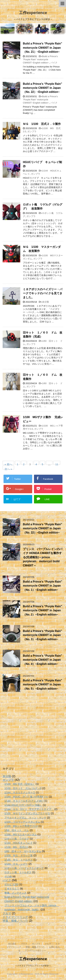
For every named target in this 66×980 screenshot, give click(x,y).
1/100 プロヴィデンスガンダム (22, 822)
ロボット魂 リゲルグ (17, 839)
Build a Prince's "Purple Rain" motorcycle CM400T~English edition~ (40, 59)
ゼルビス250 (11, 884)
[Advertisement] (33, 732)
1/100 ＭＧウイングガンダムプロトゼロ (27, 813)
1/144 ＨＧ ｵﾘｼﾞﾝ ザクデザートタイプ (29, 809)
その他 (8, 876)
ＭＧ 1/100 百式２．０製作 (42, 124)
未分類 (45, 302)
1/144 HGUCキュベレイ (18, 843)
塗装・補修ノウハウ (15, 921)
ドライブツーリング (15, 917)
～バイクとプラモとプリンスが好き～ (33, 966)
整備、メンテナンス (15, 893)
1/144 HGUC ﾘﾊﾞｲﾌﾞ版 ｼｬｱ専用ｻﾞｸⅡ (26, 797)
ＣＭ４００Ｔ (12, 889)
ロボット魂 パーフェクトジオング (24, 868)
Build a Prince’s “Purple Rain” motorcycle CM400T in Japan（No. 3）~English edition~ (43, 635)
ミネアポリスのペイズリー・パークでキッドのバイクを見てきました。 (43, 293)
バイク (54, 63)
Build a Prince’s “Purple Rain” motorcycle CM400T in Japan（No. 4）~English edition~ (43, 660)
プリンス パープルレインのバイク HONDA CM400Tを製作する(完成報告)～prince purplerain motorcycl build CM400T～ (43, 557)
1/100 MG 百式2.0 (16, 847)
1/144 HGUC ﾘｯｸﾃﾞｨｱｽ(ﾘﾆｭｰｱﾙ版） (23, 805)
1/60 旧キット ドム (17, 830)
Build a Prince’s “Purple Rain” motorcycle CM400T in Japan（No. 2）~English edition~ (43, 610)
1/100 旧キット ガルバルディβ (23, 788)
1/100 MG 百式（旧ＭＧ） (20, 784)
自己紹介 (12, 944)
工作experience (33, 13)
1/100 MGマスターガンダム (21, 834)
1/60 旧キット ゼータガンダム (23, 851)
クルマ (7, 913)
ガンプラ (32, 131)
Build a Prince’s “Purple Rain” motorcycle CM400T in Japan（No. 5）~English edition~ (43, 685)
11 (57, 464)
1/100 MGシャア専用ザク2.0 (21, 826)
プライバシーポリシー (35, 950)
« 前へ (8, 464)
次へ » (8, 468)
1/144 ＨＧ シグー (16, 864)
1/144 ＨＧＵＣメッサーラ (20, 792)
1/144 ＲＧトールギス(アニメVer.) (24, 801)
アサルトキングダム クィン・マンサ (25, 818)
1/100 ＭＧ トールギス (19, 860)
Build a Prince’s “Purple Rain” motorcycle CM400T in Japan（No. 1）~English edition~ (43, 586)
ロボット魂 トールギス (18, 872)
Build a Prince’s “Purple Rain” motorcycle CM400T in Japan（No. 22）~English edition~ (43, 88)
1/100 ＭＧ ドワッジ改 (19, 855)
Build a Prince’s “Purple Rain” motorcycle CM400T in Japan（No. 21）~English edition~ (43, 48)
